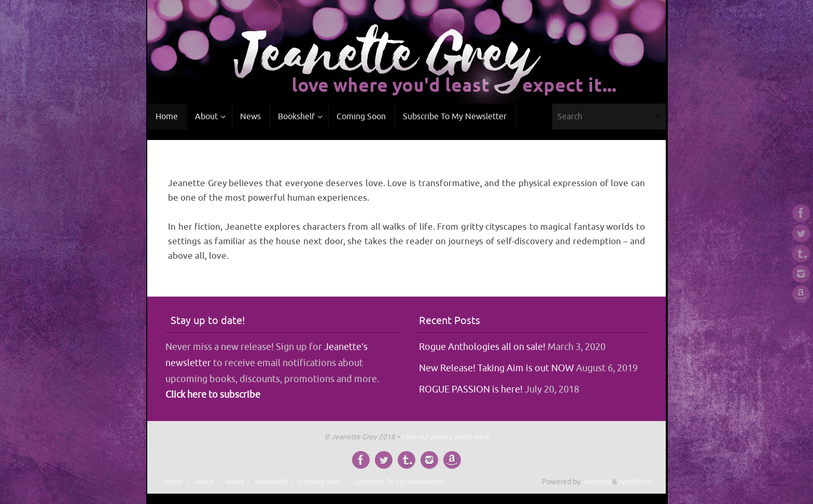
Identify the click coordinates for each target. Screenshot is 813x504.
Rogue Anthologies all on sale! (482, 347)
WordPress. (637, 482)
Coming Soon (320, 482)
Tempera (597, 482)
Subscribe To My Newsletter (399, 482)
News (235, 482)
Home (173, 482)
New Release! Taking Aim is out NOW (496, 368)
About (204, 482)
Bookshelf (271, 482)
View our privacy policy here (445, 437)
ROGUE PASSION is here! (471, 389)
